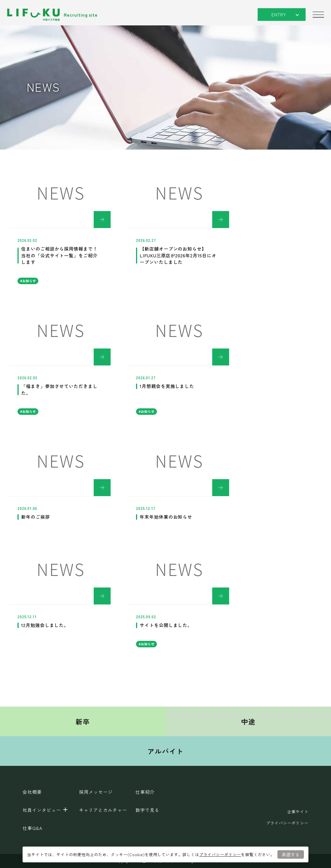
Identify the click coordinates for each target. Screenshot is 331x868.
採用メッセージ (96, 792)
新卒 (83, 721)
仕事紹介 (145, 792)
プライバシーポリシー (220, 854)
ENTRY (285, 14)
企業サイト (298, 812)
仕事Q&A (32, 828)
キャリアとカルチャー (103, 810)
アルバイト (165, 751)
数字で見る (147, 810)
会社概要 (32, 792)
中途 (248, 721)
